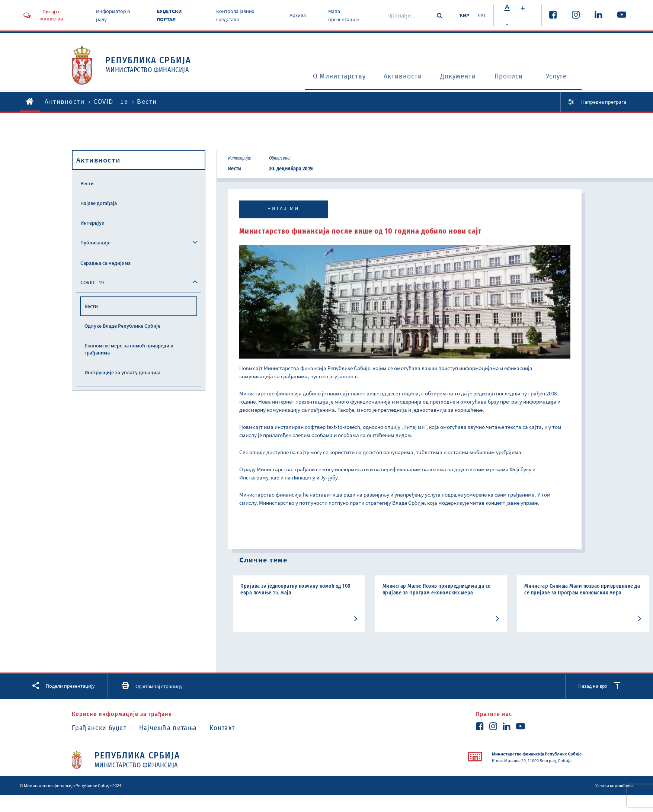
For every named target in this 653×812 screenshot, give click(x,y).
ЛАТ (481, 15)
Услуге (558, 77)
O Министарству (330, 77)
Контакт (225, 728)
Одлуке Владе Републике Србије (122, 326)
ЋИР (463, 15)
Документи (456, 77)
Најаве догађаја (99, 203)
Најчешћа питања (169, 728)
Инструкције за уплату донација (122, 372)
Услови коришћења (614, 785)
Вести (87, 183)
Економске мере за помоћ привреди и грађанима (129, 349)
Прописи (509, 77)
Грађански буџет (99, 728)
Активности (398, 77)
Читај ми (283, 208)
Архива (297, 15)
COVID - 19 (111, 101)
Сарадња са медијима (105, 263)
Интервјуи (92, 223)
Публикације (95, 243)
